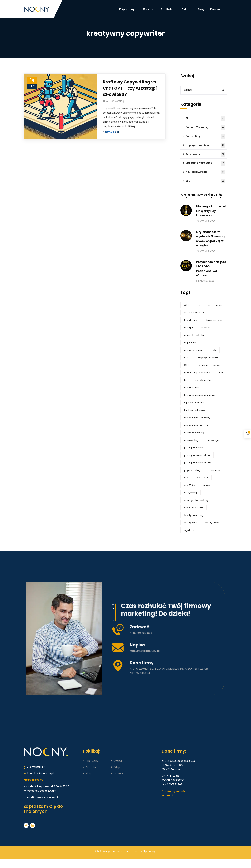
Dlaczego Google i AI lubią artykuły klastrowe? (211, 211)
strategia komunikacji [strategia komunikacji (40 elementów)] (196, 500)
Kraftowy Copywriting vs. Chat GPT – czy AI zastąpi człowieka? (130, 88)
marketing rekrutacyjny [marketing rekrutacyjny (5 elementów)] (197, 418)
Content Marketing (205, 128)
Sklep (117, 767)
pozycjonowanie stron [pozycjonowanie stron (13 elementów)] (197, 455)
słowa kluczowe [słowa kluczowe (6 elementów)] (193, 508)
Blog (88, 773)
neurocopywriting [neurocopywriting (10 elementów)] (194, 433)
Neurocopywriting (205, 172)
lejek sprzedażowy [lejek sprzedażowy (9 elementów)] (195, 410)
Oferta (118, 761)
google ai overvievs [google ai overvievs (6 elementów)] (209, 365)
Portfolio (91, 767)
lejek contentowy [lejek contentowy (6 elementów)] (194, 403)
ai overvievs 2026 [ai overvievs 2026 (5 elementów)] (194, 313)
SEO (205, 181)
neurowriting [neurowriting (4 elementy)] (191, 440)
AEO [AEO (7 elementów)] (187, 305)
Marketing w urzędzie (205, 163)
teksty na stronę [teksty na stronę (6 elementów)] (194, 515)
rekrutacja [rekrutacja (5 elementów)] (214, 470)
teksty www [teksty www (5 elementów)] (212, 523)
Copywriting (117, 101)
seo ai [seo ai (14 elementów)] (207, 485)
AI (107, 101)
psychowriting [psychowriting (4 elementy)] (192, 470)
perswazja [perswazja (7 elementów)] (213, 440)
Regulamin (168, 795)
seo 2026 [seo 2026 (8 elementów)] (190, 485)
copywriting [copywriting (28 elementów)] (191, 343)
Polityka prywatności (174, 791)
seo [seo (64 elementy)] (186, 478)
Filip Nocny (92, 761)
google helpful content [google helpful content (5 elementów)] (197, 373)
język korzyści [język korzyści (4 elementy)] (203, 380)
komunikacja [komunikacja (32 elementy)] (191, 388)
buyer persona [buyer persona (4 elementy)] (214, 320)
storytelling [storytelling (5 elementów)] (191, 493)
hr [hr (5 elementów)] (185, 380)
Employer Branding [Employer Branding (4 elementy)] (208, 358)
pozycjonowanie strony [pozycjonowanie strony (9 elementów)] (198, 463)
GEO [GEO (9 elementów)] (187, 365)
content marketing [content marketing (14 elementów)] (195, 335)
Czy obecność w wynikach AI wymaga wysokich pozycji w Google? (211, 239)
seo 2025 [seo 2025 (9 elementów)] (202, 478)
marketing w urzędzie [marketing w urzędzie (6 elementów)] (196, 425)
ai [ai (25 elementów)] (199, 305)
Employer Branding (205, 145)
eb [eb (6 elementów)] (214, 350)
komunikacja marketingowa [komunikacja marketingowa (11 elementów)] (200, 395)
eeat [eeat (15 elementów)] (187, 358)
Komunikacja (205, 154)
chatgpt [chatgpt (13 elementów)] (189, 328)
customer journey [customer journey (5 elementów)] (194, 350)
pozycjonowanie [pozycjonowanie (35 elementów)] (194, 448)
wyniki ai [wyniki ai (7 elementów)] (189, 530)
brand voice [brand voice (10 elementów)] (191, 320)
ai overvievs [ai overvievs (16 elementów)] (215, 305)
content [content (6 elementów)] (206, 328)
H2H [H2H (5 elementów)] (221, 373)
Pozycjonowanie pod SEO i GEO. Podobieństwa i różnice (211, 269)
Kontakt (118, 773)
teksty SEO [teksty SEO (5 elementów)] (190, 523)
